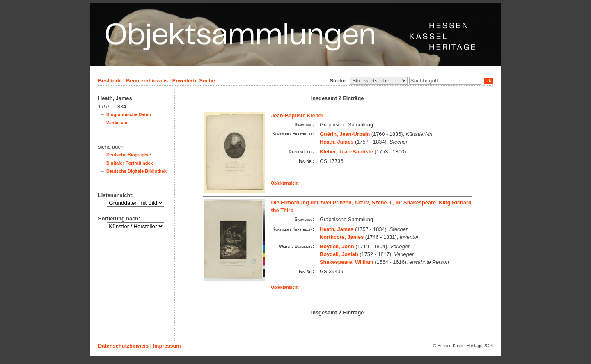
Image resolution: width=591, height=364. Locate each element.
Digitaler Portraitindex (130, 163)
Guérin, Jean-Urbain (345, 134)
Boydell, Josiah (339, 254)
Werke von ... (120, 123)
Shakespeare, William (347, 262)
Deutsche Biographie (129, 155)
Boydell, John (337, 246)
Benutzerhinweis (147, 81)
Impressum (167, 346)
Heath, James (337, 142)
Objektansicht (285, 183)
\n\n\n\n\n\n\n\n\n (379, 81)
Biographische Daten (129, 114)
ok (488, 81)
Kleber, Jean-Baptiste (346, 152)
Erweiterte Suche (194, 81)
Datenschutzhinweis (123, 346)
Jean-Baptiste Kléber (297, 116)
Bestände (110, 81)
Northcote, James (342, 237)
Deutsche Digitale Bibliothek (136, 171)
